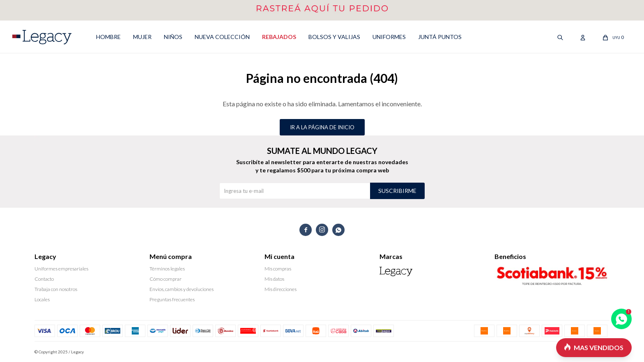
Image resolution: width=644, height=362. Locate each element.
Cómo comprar (166, 279)
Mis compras (278, 269)
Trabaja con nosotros (56, 289)
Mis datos (274, 279)
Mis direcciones (281, 289)
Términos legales (167, 269)
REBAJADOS (279, 37)
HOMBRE (108, 37)
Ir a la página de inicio (322, 127)
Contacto (44, 279)
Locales (42, 299)
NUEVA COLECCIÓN (222, 37)
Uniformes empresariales (61, 269)
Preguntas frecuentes (172, 299)
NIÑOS (173, 37)
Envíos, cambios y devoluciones (182, 289)
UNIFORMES (389, 37)
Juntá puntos (440, 37)
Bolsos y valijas (334, 37)
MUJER (142, 37)
